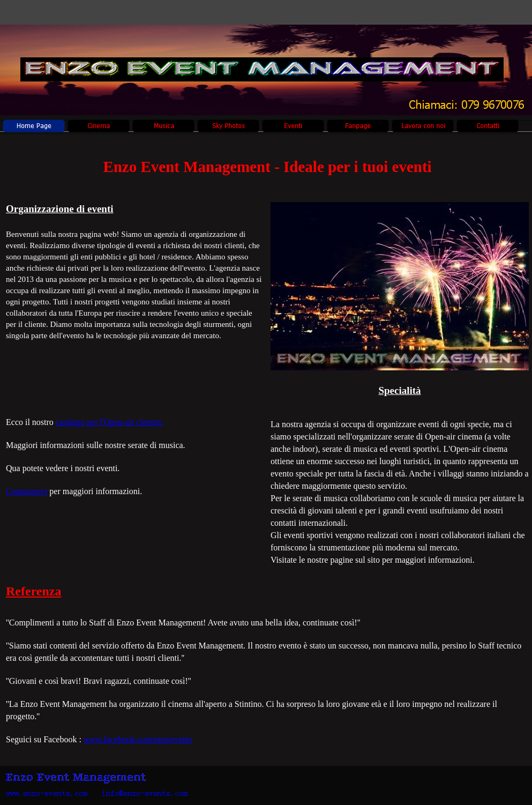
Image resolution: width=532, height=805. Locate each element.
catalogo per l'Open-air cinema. (110, 422)
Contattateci (27, 491)
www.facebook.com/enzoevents (138, 739)
